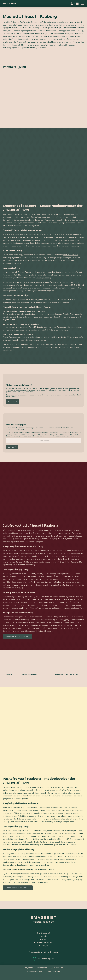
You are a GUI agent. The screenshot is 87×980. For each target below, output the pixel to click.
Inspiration (43, 939)
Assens (15, 302)
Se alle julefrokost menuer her (16, 637)
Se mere (11, 401)
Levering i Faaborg (43, 278)
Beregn (11, 447)
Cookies (48, 971)
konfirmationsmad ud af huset (26, 258)
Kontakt (43, 936)
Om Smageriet (43, 933)
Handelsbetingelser (35, 971)
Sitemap (56, 971)
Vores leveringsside (39, 340)
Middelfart (25, 302)
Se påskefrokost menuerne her (17, 888)
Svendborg (7, 302)
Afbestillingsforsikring (44, 942)
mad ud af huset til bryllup (27, 260)
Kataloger (44, 945)
